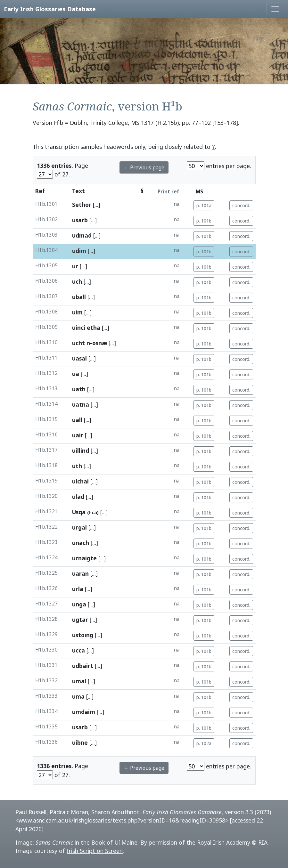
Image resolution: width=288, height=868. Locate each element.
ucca (78, 650)
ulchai (80, 481)
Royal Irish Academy (224, 842)
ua (76, 374)
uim (77, 312)
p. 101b (204, 221)
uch (77, 281)
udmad (82, 235)
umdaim (84, 712)
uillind (81, 450)
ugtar (80, 620)
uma (78, 696)
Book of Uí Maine (114, 842)
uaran (80, 573)
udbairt (83, 666)
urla (78, 589)
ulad (78, 497)
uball (79, 297)
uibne (80, 742)
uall (77, 420)
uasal (79, 358)
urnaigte (84, 558)
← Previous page (144, 167)
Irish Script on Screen (95, 851)
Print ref (169, 192)
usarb (80, 220)
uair (78, 435)
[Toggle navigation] (275, 9)
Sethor (82, 205)
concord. (241, 205)
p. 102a (204, 743)
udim (79, 251)
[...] (97, 205)
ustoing (83, 635)
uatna (81, 404)
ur (75, 266)
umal (79, 681)
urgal (79, 527)
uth (77, 466)
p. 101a (204, 205)
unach (81, 543)
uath (79, 389)
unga (79, 604)
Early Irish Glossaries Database (50, 9)
